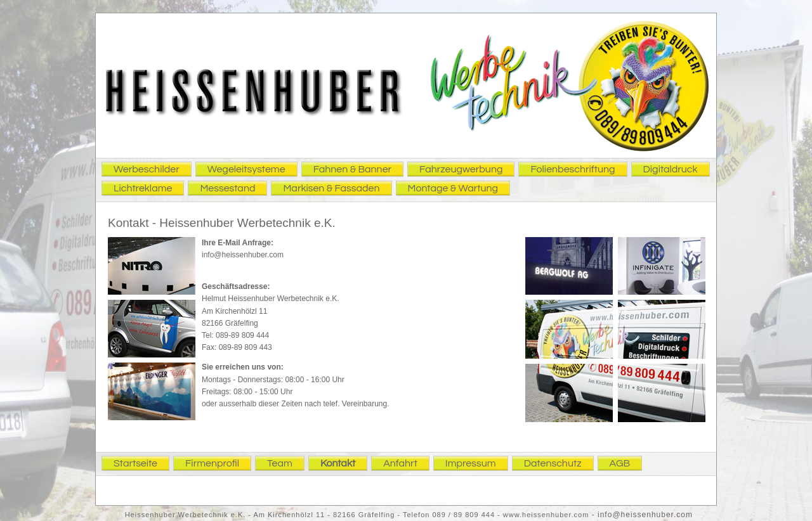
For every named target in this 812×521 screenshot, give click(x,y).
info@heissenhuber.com (243, 255)
